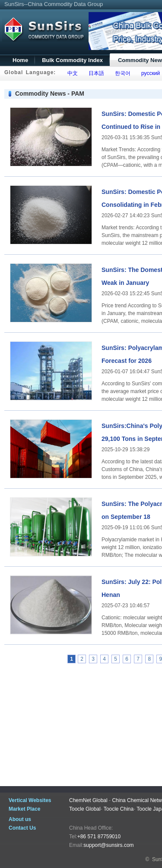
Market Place (24, 809)
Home (20, 60)
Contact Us (22, 828)
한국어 (121, 73)
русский (149, 73)
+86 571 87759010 (99, 837)
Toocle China (119, 809)
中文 (71, 73)
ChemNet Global (88, 800)
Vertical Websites (30, 800)
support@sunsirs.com (108, 845)
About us (20, 819)
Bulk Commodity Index (72, 60)
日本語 (95, 73)
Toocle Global (85, 809)
